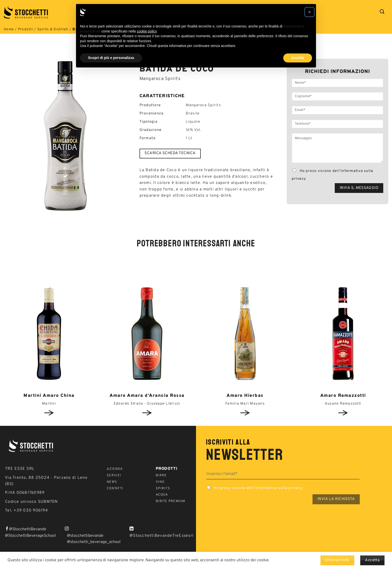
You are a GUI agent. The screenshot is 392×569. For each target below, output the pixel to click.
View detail (49, 413)
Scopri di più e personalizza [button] (111, 58)
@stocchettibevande (85, 536)
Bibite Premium (170, 501)
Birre (161, 476)
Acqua (162, 495)
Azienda (115, 469)
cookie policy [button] (147, 31)
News (112, 482)
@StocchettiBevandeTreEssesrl (161, 536)
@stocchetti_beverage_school (94, 542)
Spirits (163, 489)
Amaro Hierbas (245, 396)
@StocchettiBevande (28, 529)
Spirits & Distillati (53, 29)
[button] (309, 12)
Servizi (114, 476)
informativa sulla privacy (279, 488)
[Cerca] (382, 12)
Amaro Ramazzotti (343, 396)
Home (9, 29)
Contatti (115, 489)
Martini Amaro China (49, 396)
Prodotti (25, 29)
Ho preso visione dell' (332, 175)
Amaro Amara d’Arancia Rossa (147, 396)
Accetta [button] (298, 58)
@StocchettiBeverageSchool (30, 536)
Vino (160, 482)
